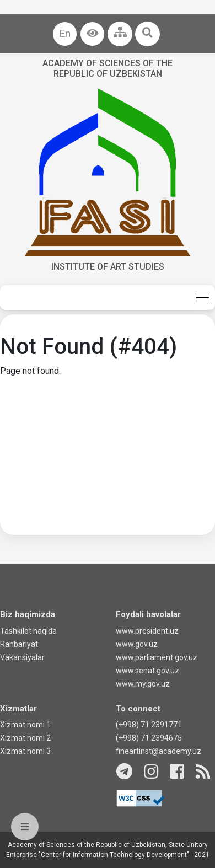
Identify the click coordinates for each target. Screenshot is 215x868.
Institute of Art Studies (108, 267)
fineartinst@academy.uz (158, 751)
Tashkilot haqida (28, 631)
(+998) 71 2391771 (149, 725)
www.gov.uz (137, 644)
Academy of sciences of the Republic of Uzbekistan (108, 68)
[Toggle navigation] (203, 298)
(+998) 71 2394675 (149, 738)
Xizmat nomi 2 (25, 738)
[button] (92, 34)
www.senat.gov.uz (147, 671)
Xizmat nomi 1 (25, 725)
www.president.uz (147, 631)
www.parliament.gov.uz (157, 657)
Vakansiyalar (22, 657)
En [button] (65, 33)
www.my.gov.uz (143, 684)
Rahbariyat (19, 644)
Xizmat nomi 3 (25, 751)
